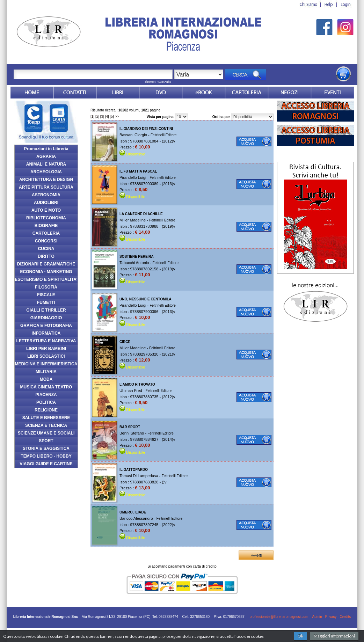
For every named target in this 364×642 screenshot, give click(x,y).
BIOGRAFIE (46, 226)
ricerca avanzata (158, 82)
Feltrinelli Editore (163, 135)
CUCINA (46, 249)
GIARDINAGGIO (46, 318)
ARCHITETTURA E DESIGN (46, 180)
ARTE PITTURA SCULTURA (46, 187)
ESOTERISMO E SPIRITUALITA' (46, 279)
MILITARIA (46, 372)
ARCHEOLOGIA (46, 172)
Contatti (75, 93)
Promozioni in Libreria (46, 149)
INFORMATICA (46, 333)
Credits (345, 617)
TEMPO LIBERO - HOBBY (46, 456)
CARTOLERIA (46, 233)
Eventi (333, 93)
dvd (161, 93)
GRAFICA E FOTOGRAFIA (46, 326)
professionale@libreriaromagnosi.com (279, 617)
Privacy (331, 617)
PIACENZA (46, 395)
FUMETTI (46, 302)
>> (117, 116)
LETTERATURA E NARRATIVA (46, 341)
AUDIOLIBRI (46, 203)
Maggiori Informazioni (334, 636)
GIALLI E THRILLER (46, 310)
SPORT (46, 441)
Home (32, 93)
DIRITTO (46, 256)
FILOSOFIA (46, 287)
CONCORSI (46, 241)
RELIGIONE (46, 410)
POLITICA (46, 402)
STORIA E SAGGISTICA (46, 448)
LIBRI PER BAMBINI (46, 349)
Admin (317, 617)
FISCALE (46, 295)
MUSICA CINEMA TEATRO (46, 387)
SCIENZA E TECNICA (46, 425)
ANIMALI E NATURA (46, 164)
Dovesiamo (290, 93)
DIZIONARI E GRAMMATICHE (46, 264)
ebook (204, 93)
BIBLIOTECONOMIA (46, 218)
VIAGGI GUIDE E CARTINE (46, 464)
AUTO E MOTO (46, 210)
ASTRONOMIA (46, 195)
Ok (300, 636)
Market (247, 93)
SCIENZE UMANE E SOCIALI (46, 433)
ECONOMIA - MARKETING (46, 272)
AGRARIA (46, 156)
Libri (118, 93)
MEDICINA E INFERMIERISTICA (46, 364)
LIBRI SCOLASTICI (46, 356)
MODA (46, 379)
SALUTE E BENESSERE (46, 418)
